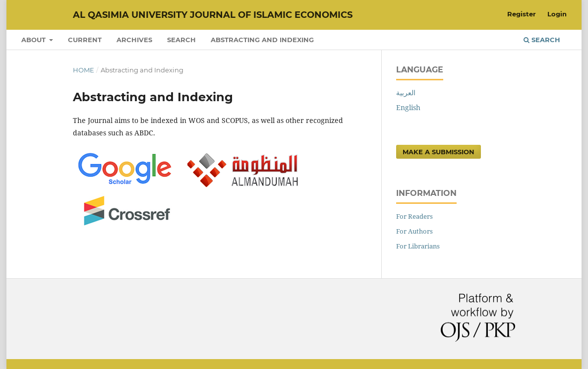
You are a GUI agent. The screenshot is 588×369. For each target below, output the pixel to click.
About (34, 40)
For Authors (414, 231)
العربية (406, 92)
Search (181, 40)
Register (522, 14)
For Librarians (418, 246)
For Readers (414, 216)
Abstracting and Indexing (262, 40)
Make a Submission (439, 152)
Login (557, 14)
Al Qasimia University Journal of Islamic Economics (213, 15)
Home (84, 70)
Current (85, 40)
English (408, 107)
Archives (134, 40)
